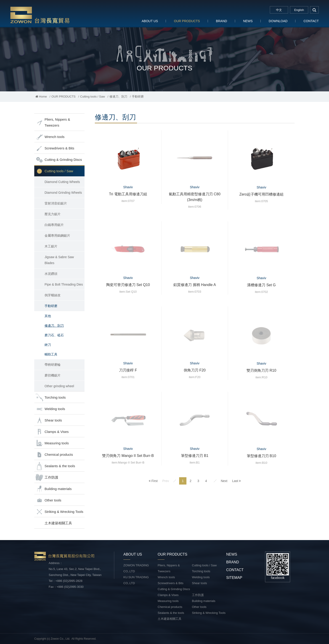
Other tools (48, 500)
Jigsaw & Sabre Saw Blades (59, 260)
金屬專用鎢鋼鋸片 (57, 236)
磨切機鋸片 (53, 375)
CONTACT (311, 21)
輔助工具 (51, 354)
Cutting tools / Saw (93, 97)
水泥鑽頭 (51, 274)
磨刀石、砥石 (54, 335)
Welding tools (50, 409)
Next (224, 481)
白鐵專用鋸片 (54, 225)
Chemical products (54, 455)
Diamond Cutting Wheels (62, 182)
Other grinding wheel (59, 386)
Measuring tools (52, 443)
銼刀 (48, 345)
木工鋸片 (51, 246)
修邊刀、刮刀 (118, 97)
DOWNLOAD (278, 21)
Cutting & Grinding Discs (59, 160)
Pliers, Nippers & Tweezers (53, 122)
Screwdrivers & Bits (55, 148)
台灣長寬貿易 (40, 15)
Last (236, 481)
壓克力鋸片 (53, 214)
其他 (48, 316)
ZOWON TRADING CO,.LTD (136, 568)
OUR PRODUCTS (187, 21)
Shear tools (49, 420)
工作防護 (47, 478)
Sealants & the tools (55, 466)
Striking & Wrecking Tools (59, 512)
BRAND (222, 21)
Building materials (53, 489)
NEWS (248, 21)
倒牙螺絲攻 (53, 295)
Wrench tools (50, 137)
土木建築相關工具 (58, 523)
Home (41, 97)
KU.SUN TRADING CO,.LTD (136, 580)
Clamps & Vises (52, 432)
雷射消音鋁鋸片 (56, 203)
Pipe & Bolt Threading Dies (64, 284)
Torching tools (51, 398)
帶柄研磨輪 (53, 365)
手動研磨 (51, 306)
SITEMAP (234, 578)
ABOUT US (150, 21)
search (314, 10)
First (153, 481)
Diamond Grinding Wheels (63, 193)
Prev (166, 481)
